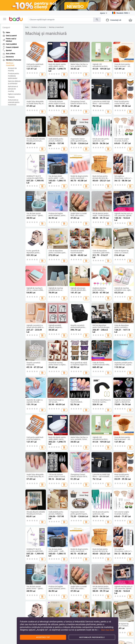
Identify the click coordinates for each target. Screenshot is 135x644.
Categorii (6, 27)
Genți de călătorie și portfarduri (14, 82)
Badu (27, 27)
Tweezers (11, 97)
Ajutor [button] (104, 13)
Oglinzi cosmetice (14, 94)
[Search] (61, 20)
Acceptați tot (43, 637)
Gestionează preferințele (92, 637)
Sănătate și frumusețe (39, 27)
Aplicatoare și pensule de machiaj (13, 89)
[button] (5, 19)
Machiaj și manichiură (10, 64)
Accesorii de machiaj (12, 69)
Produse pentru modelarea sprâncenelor (14, 76)
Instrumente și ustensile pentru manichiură (14, 102)
